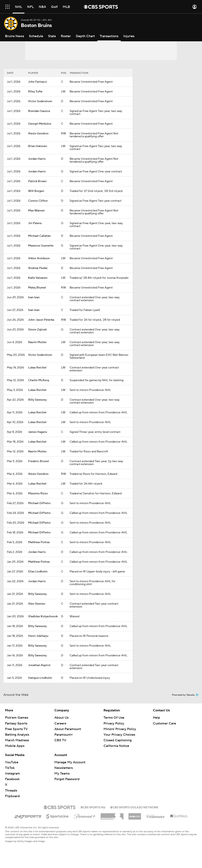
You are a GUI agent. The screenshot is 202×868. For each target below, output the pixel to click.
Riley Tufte (35, 92)
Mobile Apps (15, 746)
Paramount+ (64, 735)
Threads (11, 791)
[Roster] (66, 36)
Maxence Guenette (41, 246)
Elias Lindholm (38, 572)
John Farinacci (38, 82)
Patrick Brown (37, 181)
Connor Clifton (38, 201)
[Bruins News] (14, 36)
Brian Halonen (38, 146)
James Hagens (38, 432)
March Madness (17, 740)
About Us (61, 718)
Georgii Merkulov (40, 124)
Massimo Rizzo (38, 494)
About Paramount (68, 729)
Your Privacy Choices (119, 735)
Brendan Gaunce (39, 111)
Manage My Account (70, 762)
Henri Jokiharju (38, 636)
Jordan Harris (37, 159)
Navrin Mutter (37, 342)
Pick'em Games (17, 718)
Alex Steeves (37, 604)
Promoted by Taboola (185, 695)
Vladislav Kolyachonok (43, 616)
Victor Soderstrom (40, 101)
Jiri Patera (35, 223)
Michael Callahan (39, 236)
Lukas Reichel (37, 368)
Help (156, 718)
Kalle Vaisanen (38, 278)
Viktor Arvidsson (39, 258)
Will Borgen (36, 191)
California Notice (116, 746)
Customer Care (164, 723)
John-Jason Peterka (41, 320)
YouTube (12, 762)
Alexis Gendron (38, 134)
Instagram (12, 773)
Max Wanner (36, 211)
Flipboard (12, 796)
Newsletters (64, 768)
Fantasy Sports (16, 723)
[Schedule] (36, 36)
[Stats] (52, 36)
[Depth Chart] (85, 36)
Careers (60, 723)
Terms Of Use (114, 718)
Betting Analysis (17, 735)
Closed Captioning (118, 740)
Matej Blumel (37, 288)
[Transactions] (109, 36)
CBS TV (60, 740)
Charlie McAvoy (39, 380)
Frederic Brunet (39, 461)
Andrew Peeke (38, 268)
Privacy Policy (114, 723)
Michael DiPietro (39, 503)
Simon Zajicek (37, 330)
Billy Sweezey (37, 400)
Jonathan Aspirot (39, 665)
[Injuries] (129, 36)
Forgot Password (67, 779)
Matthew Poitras (39, 542)
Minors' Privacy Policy (120, 729)
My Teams (62, 773)
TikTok (10, 768)
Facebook (12, 779)
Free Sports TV (16, 729)
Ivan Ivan (34, 297)
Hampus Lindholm (40, 678)
